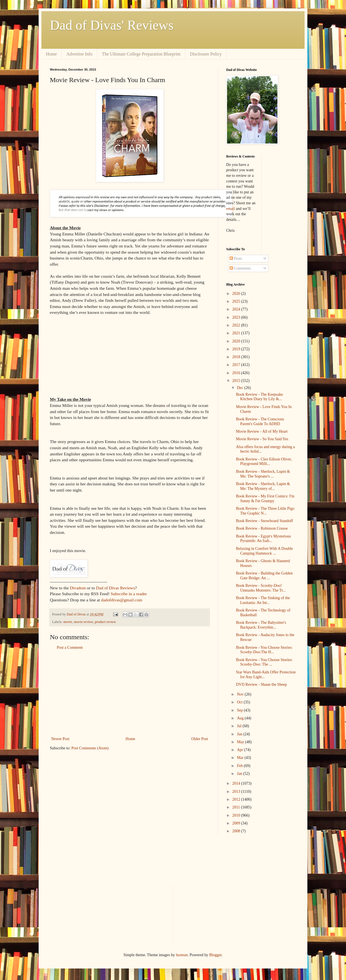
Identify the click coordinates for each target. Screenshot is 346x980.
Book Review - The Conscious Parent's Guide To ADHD (260, 421)
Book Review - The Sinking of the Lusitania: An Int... (263, 600)
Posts (236, 259)
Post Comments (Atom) (90, 748)
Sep (240, 710)
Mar (241, 758)
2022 (237, 325)
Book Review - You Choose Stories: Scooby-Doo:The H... (264, 650)
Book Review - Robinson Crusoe (262, 528)
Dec (240, 388)
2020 (237, 341)
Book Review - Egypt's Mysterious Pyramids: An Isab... (263, 539)
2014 (237, 783)
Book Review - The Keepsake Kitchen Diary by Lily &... (259, 397)
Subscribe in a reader (129, 594)
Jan (240, 774)
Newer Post (60, 739)
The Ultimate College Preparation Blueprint (141, 54)
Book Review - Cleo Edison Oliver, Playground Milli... (264, 462)
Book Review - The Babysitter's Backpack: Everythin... (261, 625)
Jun (240, 734)
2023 (237, 317)
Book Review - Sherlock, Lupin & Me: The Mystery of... (263, 486)
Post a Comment (70, 647)
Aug (241, 718)
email (231, 209)
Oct (240, 702)
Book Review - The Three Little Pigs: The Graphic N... (266, 511)
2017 (237, 365)
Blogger (215, 955)
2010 (237, 815)
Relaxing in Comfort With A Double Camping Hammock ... (264, 551)
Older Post (200, 739)
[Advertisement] (130, 693)
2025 (237, 301)
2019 (237, 349)
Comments (240, 268)
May (241, 742)
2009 (237, 823)
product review (105, 622)
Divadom (78, 588)
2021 (237, 333)
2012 (237, 799)
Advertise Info (79, 54)
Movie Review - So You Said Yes (262, 439)
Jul (240, 726)
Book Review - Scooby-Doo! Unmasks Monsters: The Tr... (261, 588)
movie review (83, 622)
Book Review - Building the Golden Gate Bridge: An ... (264, 576)
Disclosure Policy (206, 54)
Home (51, 54)
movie (68, 622)
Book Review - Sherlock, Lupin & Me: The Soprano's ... (263, 474)
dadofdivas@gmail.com (122, 600)
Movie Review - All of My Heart (262, 431)
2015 (237, 381)
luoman (182, 955)
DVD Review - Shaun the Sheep (261, 684)
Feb (240, 766)
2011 (237, 807)
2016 (237, 373)
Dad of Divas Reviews (115, 588)
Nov (241, 694)
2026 (237, 294)
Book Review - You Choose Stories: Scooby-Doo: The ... (264, 662)
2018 (237, 357)
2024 (237, 309)
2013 (237, 792)
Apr (240, 750)
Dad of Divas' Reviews (112, 25)
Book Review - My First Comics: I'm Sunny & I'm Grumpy (265, 499)
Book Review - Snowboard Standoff (265, 521)
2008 (237, 831)
